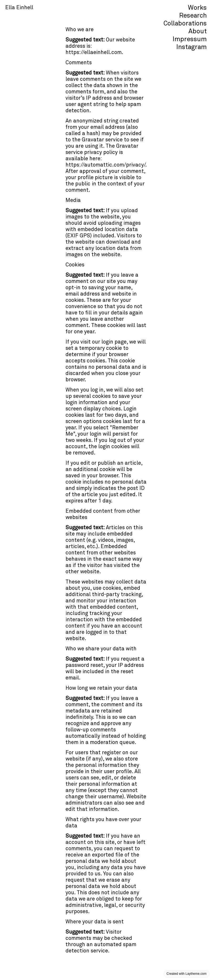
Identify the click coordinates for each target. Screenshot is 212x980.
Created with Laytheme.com (187, 974)
